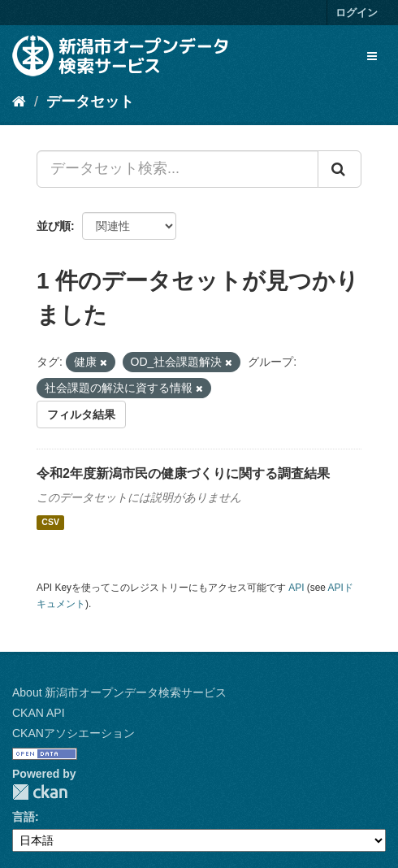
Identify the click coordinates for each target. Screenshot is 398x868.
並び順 (54, 226)
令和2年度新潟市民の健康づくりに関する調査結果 (183, 473)
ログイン (357, 13)
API (296, 588)
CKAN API (39, 713)
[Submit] (340, 169)
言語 (24, 817)
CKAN (40, 792)
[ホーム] (19, 102)
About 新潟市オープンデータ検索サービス (119, 692)
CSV (50, 523)
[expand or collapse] (372, 56)
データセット (90, 102)
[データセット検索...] (177, 169)
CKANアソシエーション (74, 733)
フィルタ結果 (81, 414)
